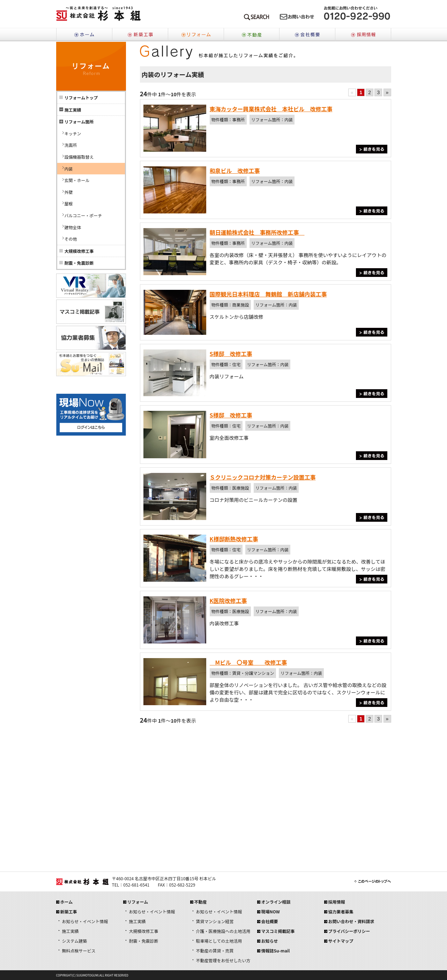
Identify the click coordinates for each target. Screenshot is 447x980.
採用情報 (363, 35)
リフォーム (196, 35)
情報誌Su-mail (276, 951)
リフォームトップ (81, 97)
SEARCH (256, 18)
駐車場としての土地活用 (219, 941)
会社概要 (307, 35)
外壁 (69, 192)
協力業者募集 (341, 911)
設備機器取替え (79, 157)
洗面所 (71, 145)
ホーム (84, 35)
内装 (69, 169)
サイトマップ (341, 941)
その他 (71, 239)
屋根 (69, 203)
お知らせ (270, 941)
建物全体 (73, 227)
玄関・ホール (77, 180)
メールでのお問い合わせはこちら (297, 18)
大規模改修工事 (79, 251)
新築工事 (140, 35)
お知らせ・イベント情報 (85, 921)
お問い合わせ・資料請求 (351, 921)
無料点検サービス (79, 951)
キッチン (73, 133)
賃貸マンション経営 (215, 921)
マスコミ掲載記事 (278, 931)
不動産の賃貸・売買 (215, 951)
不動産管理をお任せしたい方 (223, 960)
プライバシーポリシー (349, 931)
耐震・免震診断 (79, 263)
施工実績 (70, 931)
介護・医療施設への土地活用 (223, 931)
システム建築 (75, 941)
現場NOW (271, 911)
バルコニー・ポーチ (83, 215)
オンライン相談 (276, 902)
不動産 (252, 35)
